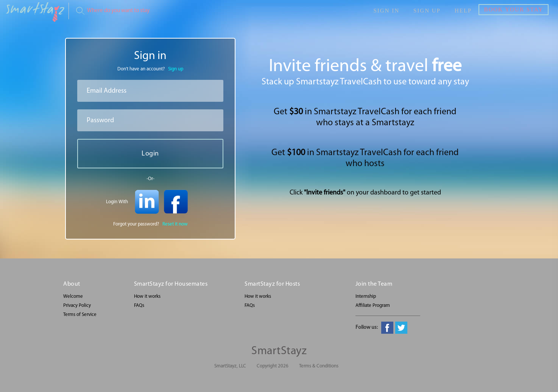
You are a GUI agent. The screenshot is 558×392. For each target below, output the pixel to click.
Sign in (386, 11)
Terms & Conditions (319, 366)
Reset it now (175, 224)
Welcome (73, 296)
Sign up (427, 11)
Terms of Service (80, 315)
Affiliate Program (373, 306)
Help (463, 11)
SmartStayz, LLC (230, 366)
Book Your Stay (514, 9)
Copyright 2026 (273, 366)
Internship (366, 296)
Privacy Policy (77, 306)
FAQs (139, 306)
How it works (147, 296)
